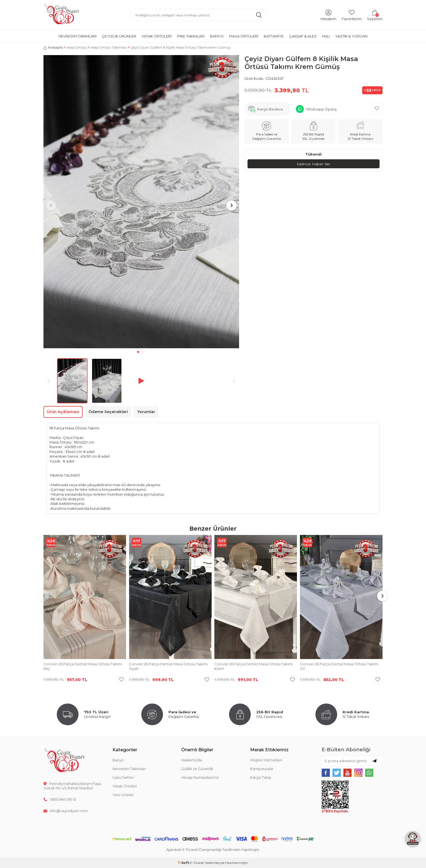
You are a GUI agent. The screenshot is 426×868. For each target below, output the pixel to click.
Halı (326, 36)
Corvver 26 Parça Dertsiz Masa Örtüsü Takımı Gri (339, 666)
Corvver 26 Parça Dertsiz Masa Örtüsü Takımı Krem (254, 666)
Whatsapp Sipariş (321, 109)
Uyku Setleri (123, 777)
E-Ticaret (197, 863)
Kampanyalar (262, 769)
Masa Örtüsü (76, 47)
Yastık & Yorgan (351, 36)
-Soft (184, 863)
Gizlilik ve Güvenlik (197, 769)
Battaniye (274, 36)
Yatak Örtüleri (157, 36)
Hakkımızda (192, 760)
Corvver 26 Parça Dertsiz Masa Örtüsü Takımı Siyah (168, 666)
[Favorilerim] (352, 15)
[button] (138, 352)
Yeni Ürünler (123, 795)
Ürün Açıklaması (63, 412)
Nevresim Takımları (77, 36)
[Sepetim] (375, 15)
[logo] (62, 15)
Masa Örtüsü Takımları (109, 47)
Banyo (217, 36)
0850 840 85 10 (60, 799)
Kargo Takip (261, 777)
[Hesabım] (328, 15)
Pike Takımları (191, 36)
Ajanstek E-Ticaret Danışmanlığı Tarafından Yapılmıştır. (213, 850)
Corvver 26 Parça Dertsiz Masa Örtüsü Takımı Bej (83, 666)
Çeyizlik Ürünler (119, 36)
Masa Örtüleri (244, 36)
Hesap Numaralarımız (200, 777)
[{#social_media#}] (326, 773)
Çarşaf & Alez (303, 36)
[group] (141, 202)
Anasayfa (53, 47)
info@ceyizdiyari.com (66, 811)
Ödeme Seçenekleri (108, 412)
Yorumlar (146, 412)
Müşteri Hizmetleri (266, 760)
